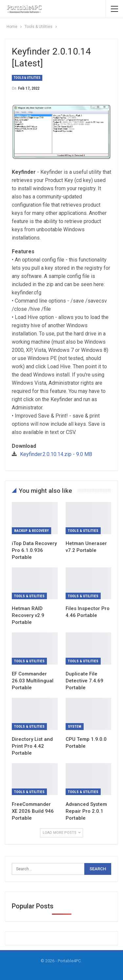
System (75, 727)
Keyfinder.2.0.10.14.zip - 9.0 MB (56, 454)
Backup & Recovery (31, 531)
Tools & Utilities (27, 78)
